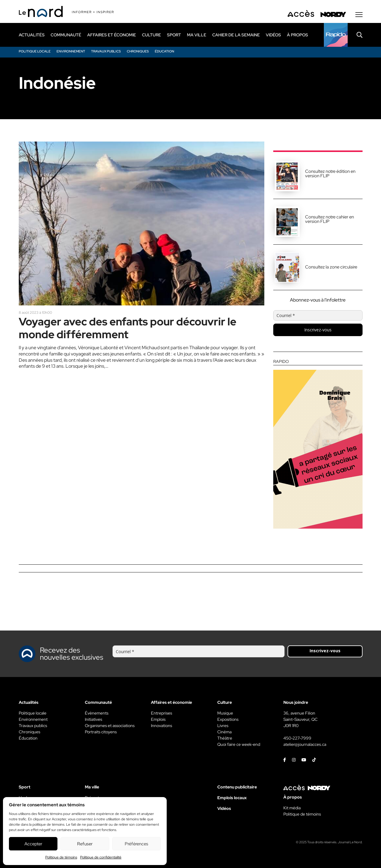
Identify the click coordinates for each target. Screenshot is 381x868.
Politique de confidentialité (101, 857)
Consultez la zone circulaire (331, 267)
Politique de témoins (61, 857)
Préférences (136, 844)
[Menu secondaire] (359, 15)
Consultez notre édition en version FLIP (330, 174)
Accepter (33, 844)
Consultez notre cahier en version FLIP (330, 219)
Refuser (85, 844)
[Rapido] (336, 35)
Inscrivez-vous (318, 330)
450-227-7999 (297, 738)
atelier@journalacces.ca (305, 744)
